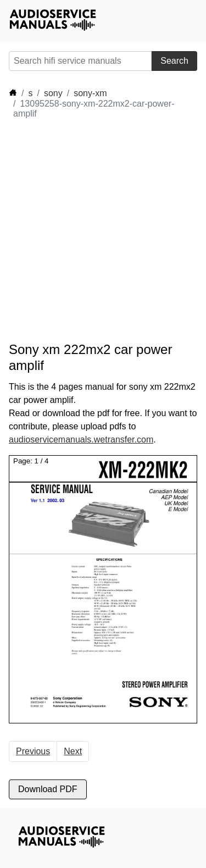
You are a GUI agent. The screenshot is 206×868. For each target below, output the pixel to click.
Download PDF (48, 789)
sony (53, 93)
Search (174, 61)
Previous (33, 751)
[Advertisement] (103, 231)
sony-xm (90, 93)
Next (73, 751)
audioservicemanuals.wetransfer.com (81, 439)
